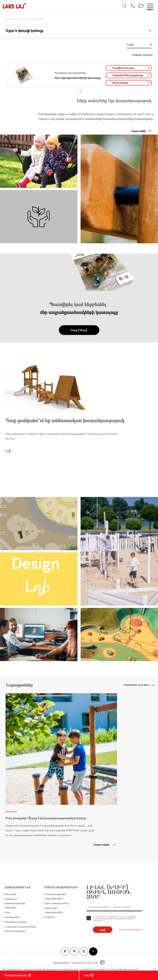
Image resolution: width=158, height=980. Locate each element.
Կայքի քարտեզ (61, 962)
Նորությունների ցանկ (136, 685)
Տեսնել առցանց (120, 83)
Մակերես (50, 917)
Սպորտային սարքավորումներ (54, 910)
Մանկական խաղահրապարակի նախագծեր (15, 903)
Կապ (87, 975)
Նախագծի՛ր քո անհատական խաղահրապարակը (20, 929)
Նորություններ (12, 917)
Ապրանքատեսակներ (61, 887)
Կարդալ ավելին (138, 131)
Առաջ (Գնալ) (79, 330)
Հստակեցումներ (18, 887)
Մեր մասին (11, 894)
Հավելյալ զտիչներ (142, 55)
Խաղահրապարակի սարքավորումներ (55, 896)
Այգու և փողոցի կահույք (57, 903)
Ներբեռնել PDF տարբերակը (128, 75)
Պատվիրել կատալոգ (123, 68)
